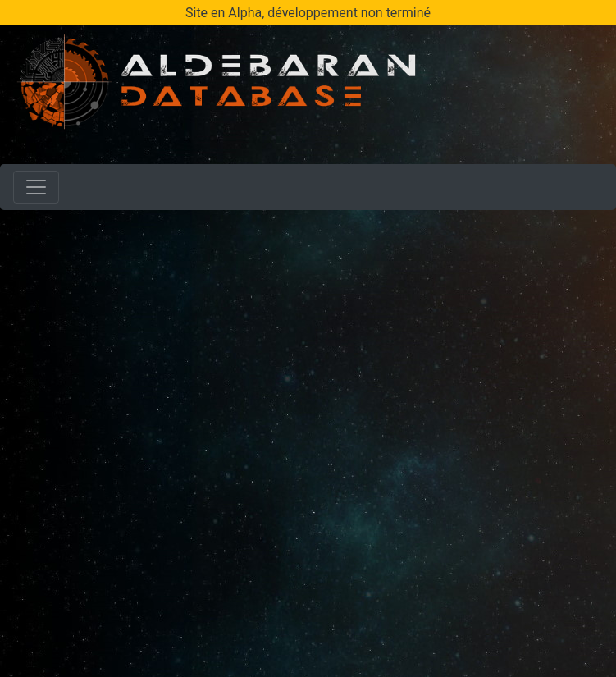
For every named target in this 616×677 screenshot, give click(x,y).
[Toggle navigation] (36, 187)
